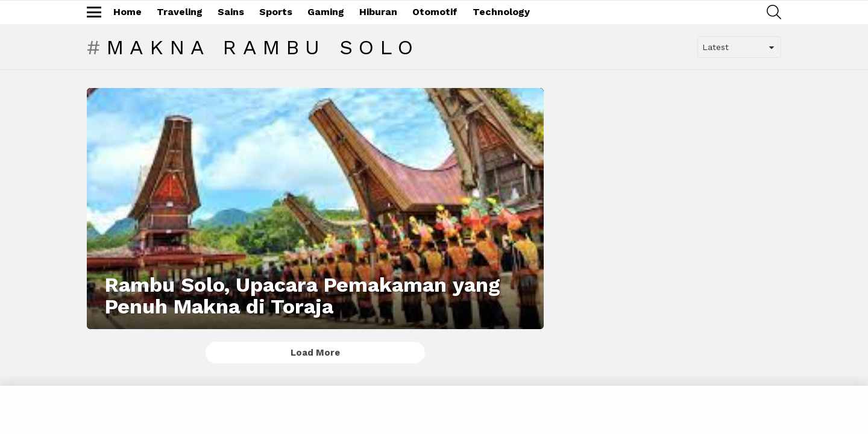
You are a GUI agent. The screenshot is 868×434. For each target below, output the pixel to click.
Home (127, 12)
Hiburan (378, 12)
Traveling (180, 12)
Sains (231, 12)
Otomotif (435, 12)
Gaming (326, 12)
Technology (501, 12)
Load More (315, 353)
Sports (276, 12)
